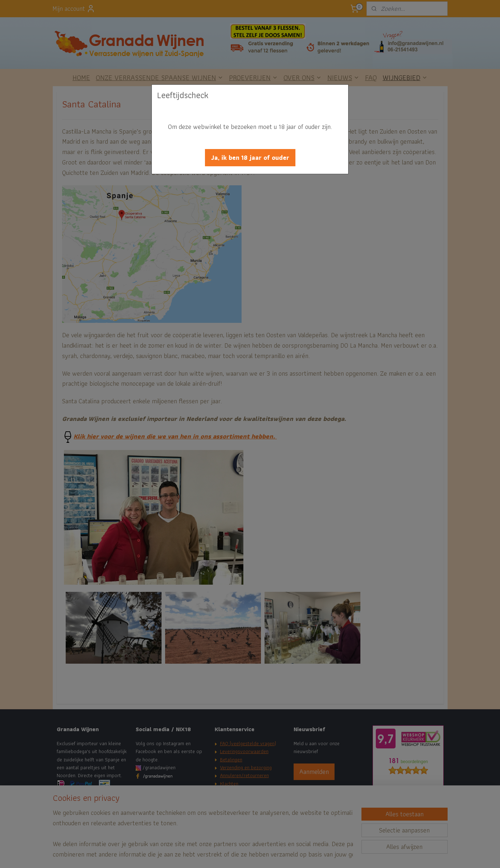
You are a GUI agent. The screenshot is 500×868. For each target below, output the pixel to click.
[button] (250, 158)
